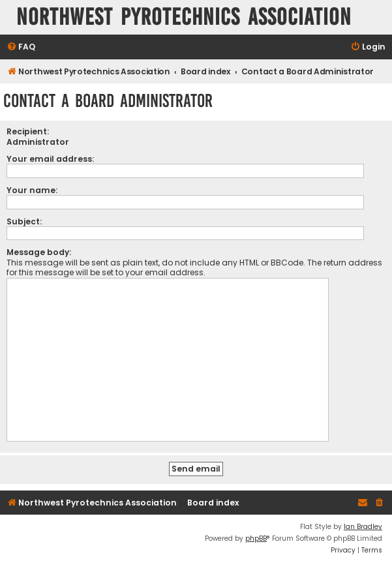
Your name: (32, 190)
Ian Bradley (363, 527)
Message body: (39, 252)
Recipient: (28, 131)
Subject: (24, 221)
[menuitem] (21, 47)
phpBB (256, 538)
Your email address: (50, 159)
